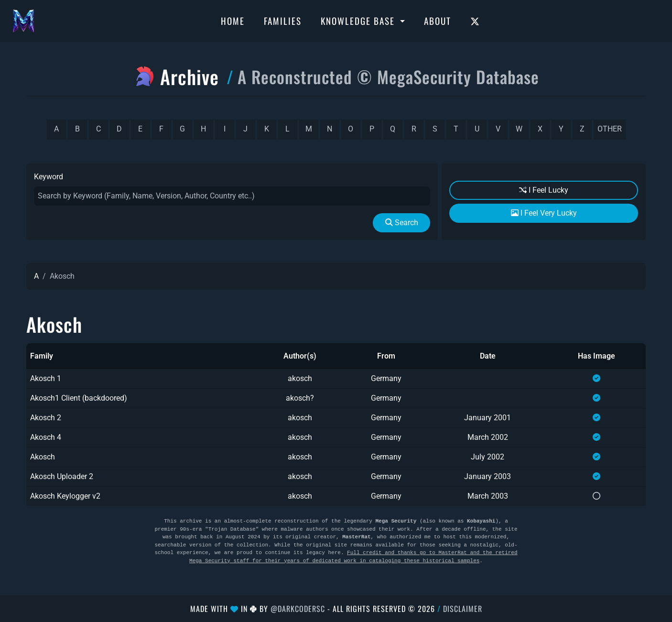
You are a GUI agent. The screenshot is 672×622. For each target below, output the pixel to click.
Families (283, 21)
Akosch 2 (46, 418)
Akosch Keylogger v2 (65, 496)
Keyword (49, 177)
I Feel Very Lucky (544, 213)
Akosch (43, 457)
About (438, 21)
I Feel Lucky (544, 190)
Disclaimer (463, 609)
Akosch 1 (46, 378)
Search (402, 223)
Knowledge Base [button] (359, 21)
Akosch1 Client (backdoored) (79, 398)
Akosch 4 (46, 437)
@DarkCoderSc (298, 609)
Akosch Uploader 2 (62, 476)
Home (233, 21)
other (610, 129)
